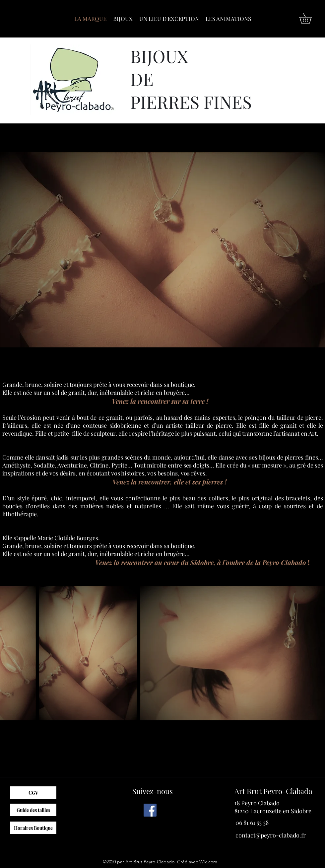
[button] (310, 18)
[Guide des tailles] (33, 810)
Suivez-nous (153, 791)
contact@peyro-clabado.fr (271, 835)
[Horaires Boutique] (33, 828)
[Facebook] (150, 810)
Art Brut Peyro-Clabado (273, 791)
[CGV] (33, 793)
